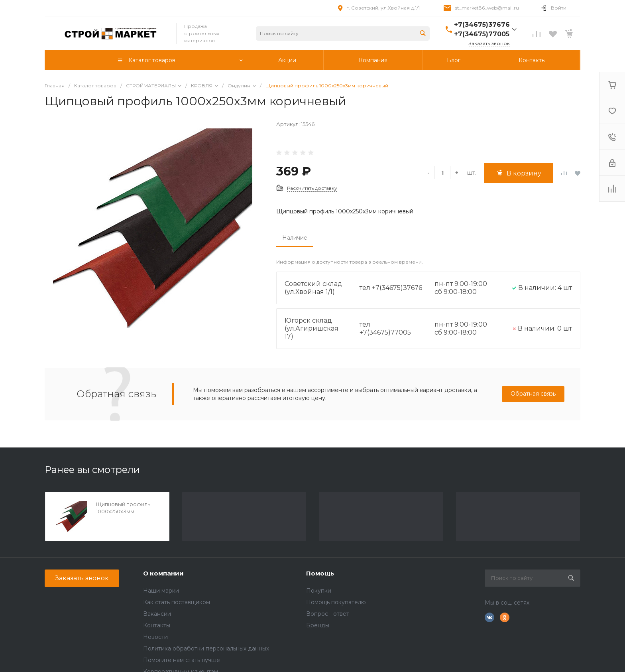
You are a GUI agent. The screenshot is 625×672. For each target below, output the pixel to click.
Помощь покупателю (336, 602)
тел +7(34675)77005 (385, 328)
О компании (163, 573)
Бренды (318, 625)
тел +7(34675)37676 (391, 288)
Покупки (319, 591)
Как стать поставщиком (177, 602)
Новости (155, 637)
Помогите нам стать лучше (182, 660)
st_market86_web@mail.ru (487, 8)
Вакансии (157, 614)
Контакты (157, 625)
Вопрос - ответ (328, 614)
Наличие (295, 238)
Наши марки (161, 591)
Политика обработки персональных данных (206, 648)
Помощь (320, 573)
